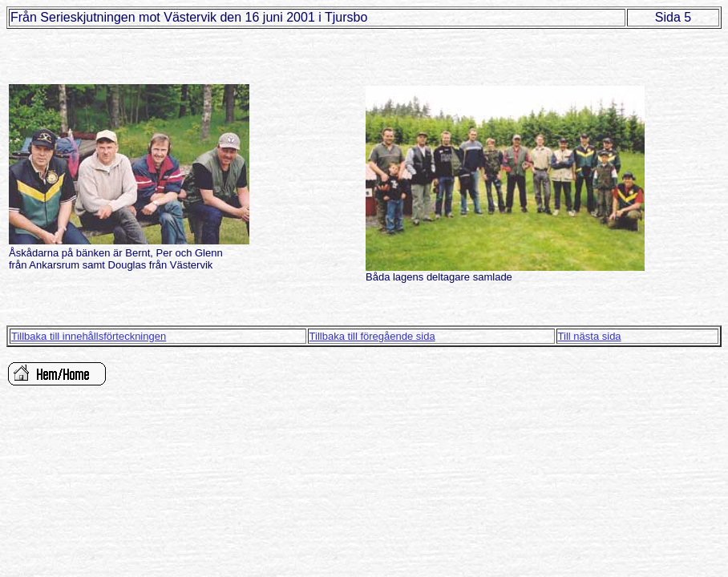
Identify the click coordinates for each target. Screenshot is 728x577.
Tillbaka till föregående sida (372, 336)
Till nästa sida (590, 336)
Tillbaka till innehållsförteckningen (89, 336)
